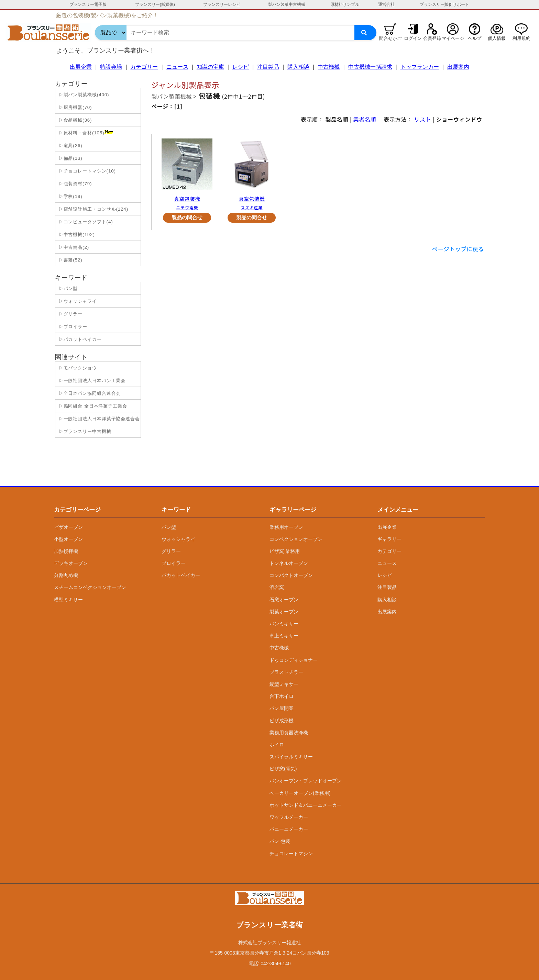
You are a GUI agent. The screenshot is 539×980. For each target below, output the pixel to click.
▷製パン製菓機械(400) (83, 95)
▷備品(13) (70, 158)
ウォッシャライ (178, 539)
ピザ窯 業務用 (285, 551)
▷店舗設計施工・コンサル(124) (93, 209)
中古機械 (329, 67)
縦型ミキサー (284, 684)
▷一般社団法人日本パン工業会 (91, 381)
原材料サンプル (345, 4)
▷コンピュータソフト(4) (85, 222)
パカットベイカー (181, 575)
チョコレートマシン (291, 854)
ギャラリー (389, 539)
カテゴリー (144, 67)
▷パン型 (67, 288)
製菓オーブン (284, 612)
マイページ (453, 38)
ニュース (177, 67)
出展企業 (81, 67)
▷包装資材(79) (74, 184)
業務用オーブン (286, 527)
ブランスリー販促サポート (444, 4)
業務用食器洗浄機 (289, 733)
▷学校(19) (70, 196)
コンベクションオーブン (296, 539)
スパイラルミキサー (291, 757)
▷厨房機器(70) (74, 107)
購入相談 (298, 67)
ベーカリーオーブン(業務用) (300, 793)
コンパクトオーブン (291, 575)
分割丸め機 (66, 575)
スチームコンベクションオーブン (90, 587)
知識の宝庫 (210, 67)
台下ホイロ (282, 696)
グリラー (171, 551)
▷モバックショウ (77, 368)
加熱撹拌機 (66, 551)
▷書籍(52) (70, 260)
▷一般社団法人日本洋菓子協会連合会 (98, 419)
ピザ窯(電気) (283, 769)
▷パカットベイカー (79, 339)
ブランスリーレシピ (222, 4)
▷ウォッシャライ (77, 301)
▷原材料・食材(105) (85, 133)
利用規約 (521, 38)
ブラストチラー (286, 672)
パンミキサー (284, 624)
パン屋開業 (282, 708)
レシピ (241, 67)
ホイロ (277, 745)
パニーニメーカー (289, 829)
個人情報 (497, 38)
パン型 (169, 527)
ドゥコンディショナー (294, 660)
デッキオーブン (71, 563)
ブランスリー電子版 (88, 4)
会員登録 (432, 38)
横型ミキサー (68, 600)
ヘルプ (475, 38)
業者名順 (365, 119)
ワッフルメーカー (289, 817)
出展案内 (458, 67)
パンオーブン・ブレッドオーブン (306, 781)
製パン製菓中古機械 (287, 4)
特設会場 (111, 67)
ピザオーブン (68, 527)
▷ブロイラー (72, 327)
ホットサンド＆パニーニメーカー (306, 805)
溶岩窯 (277, 587)
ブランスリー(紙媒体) (155, 4)
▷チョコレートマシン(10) (86, 171)
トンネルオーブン (289, 563)
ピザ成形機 (282, 721)
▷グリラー (70, 314)
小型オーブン (68, 539)
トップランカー (420, 67)
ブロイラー (174, 563)
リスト (422, 119)
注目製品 (268, 67)
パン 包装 (280, 841)
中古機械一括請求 (370, 67)
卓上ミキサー (284, 636)
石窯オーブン (284, 600)
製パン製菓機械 (172, 96)
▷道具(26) (70, 146)
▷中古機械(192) (76, 235)
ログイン (413, 38)
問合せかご (390, 38)
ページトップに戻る (458, 249)
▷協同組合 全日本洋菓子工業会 (92, 406)
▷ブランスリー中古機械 (84, 431)
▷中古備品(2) (73, 247)
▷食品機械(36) (74, 120)
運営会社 (386, 4)
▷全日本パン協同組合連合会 (89, 393)
